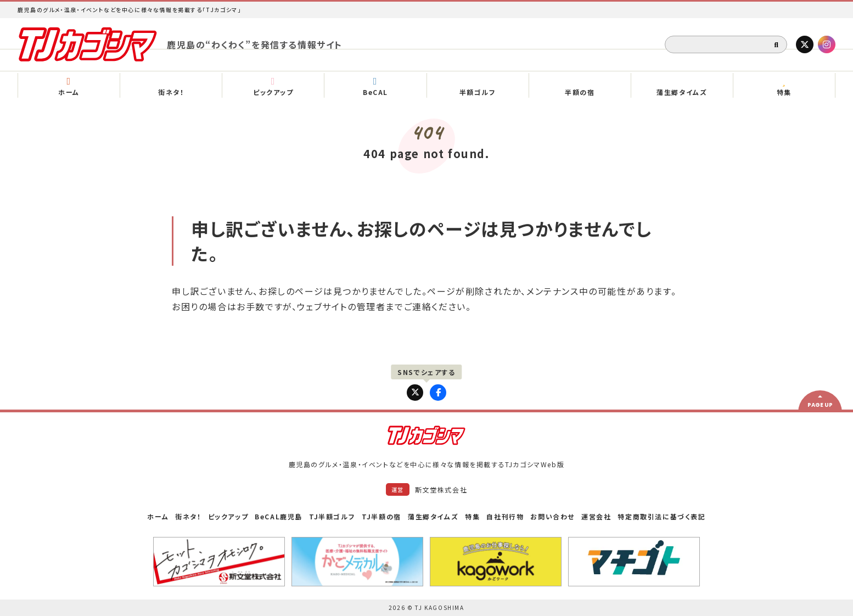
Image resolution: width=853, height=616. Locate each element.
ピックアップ (228, 516)
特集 (472, 516)
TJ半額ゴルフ (332, 516)
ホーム (158, 516)
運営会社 (596, 516)
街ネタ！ (188, 516)
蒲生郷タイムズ (433, 516)
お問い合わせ (552, 516)
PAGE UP (820, 405)
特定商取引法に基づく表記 (661, 516)
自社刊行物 (505, 516)
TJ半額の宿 (381, 516)
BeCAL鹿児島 (279, 516)
